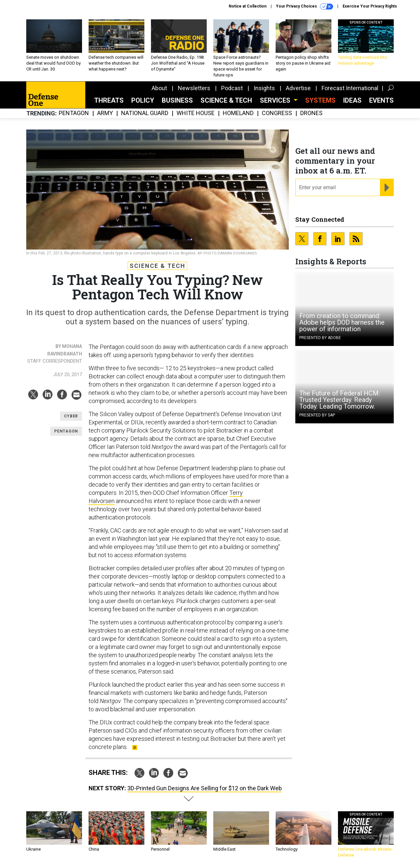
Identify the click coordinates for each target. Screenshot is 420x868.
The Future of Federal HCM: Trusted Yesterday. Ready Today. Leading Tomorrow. (340, 400)
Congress (277, 113)
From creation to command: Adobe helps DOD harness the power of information (342, 322)
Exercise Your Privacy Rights (370, 6)
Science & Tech (226, 100)
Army (105, 113)
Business (177, 100)
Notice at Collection (248, 6)
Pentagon (74, 113)
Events (381, 100)
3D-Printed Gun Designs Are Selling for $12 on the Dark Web (205, 788)
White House (196, 113)
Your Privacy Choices (304, 7)
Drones (311, 113)
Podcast (232, 88)
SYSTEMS (320, 100)
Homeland (238, 113)
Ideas (352, 100)
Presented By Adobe (320, 338)
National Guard (145, 113)
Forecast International (350, 88)
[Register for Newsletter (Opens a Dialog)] (387, 188)
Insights (264, 88)
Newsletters (194, 88)
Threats (109, 100)
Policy (143, 100)
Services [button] (276, 100)
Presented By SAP (317, 415)
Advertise (298, 88)
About (159, 88)
